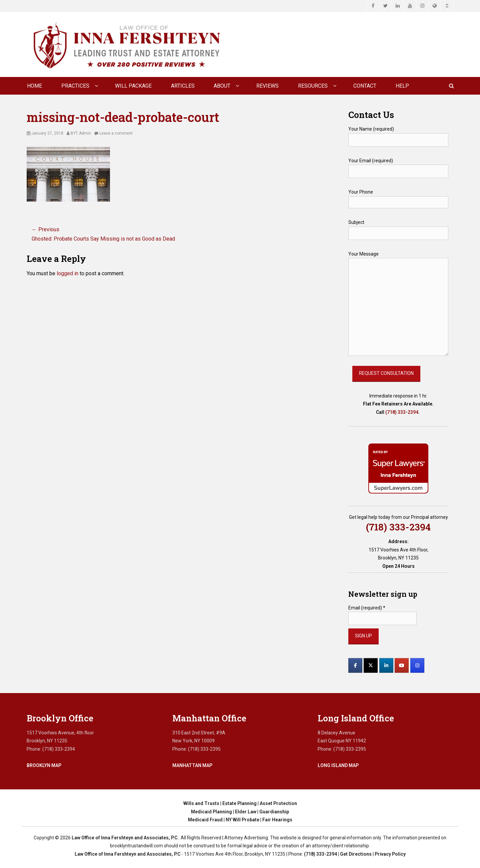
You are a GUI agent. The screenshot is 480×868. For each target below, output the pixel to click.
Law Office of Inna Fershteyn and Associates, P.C (127, 854)
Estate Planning (239, 803)
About (222, 86)
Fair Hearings (277, 820)
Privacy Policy (390, 854)
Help (402, 86)
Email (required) (367, 608)
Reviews (267, 86)
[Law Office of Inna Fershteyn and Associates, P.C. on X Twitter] (371, 665)
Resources (313, 86)
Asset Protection (278, 803)
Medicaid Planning (211, 812)
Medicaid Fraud (205, 820)
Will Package (133, 86)
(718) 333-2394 (402, 412)
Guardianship (274, 812)
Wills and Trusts (201, 803)
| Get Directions (354, 854)
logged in (67, 273)
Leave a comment (116, 133)
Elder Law (246, 812)
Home (34, 86)
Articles (183, 86)
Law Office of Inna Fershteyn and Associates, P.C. (125, 838)
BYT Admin (81, 133)
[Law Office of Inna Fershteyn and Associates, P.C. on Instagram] (417, 665)
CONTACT (365, 86)
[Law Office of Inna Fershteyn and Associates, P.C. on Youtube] (402, 665)
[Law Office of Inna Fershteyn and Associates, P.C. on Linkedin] (386, 665)
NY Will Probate (242, 820)
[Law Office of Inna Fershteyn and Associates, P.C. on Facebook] (355, 665)
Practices (75, 86)
